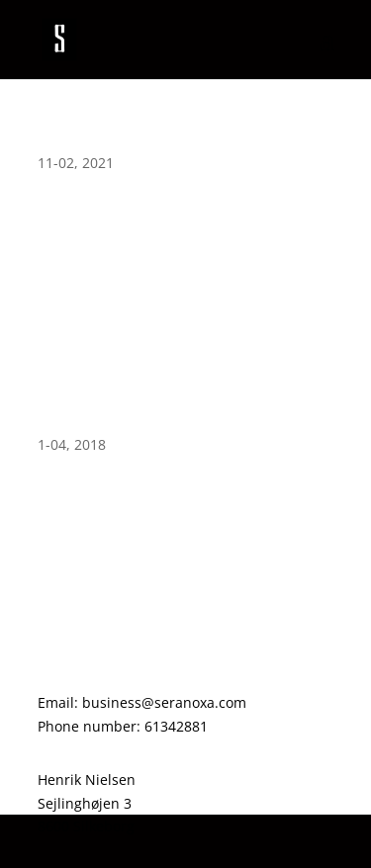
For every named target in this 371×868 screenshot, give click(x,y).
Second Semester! (105, 143)
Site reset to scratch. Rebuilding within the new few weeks (181, 417)
